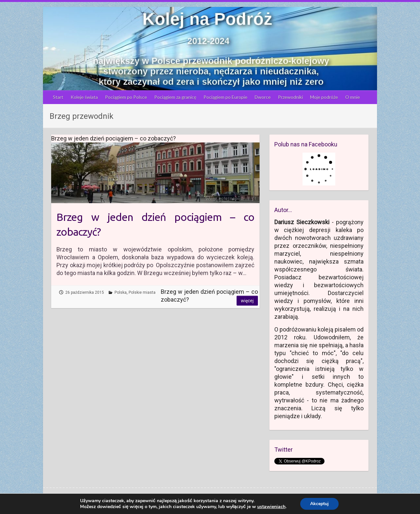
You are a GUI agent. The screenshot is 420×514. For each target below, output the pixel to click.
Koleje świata (84, 97)
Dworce (263, 97)
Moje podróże (324, 97)
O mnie (353, 97)
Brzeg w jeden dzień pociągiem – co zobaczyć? (155, 224)
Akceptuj (319, 504)
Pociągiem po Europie (225, 97)
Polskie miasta (142, 292)
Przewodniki (290, 97)
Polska (121, 292)
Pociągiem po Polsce (126, 97)
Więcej (247, 301)
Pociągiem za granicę (175, 97)
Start (58, 97)
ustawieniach (271, 507)
